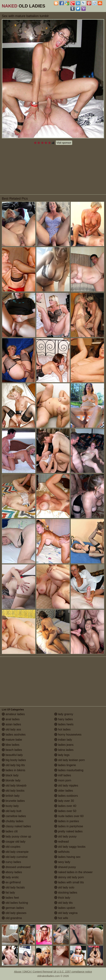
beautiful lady (12, 755)
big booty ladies (14, 760)
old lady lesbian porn (70, 760)
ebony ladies (12, 872)
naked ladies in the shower (73, 872)
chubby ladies (13, 821)
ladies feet (10, 898)
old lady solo (64, 887)
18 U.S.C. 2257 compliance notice (73, 972)
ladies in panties (67, 821)
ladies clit (10, 831)
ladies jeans (64, 745)
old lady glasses (14, 913)
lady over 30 (64, 801)
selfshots (62, 852)
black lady (10, 775)
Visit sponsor (64, 143)
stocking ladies (66, 893)
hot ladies (62, 729)
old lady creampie (15, 852)
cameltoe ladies (14, 816)
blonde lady (11, 780)
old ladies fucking (15, 903)
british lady (11, 796)
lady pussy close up (16, 836)
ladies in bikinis (14, 770)
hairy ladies (64, 719)
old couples (11, 847)
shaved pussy (65, 867)
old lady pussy (65, 836)
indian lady (63, 740)
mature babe (12, 740)
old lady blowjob (14, 786)
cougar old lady (14, 842)
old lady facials (13, 887)
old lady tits (63, 903)
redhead (61, 842)
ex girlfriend (11, 882)
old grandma (12, 918)
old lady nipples (66, 786)
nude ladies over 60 (69, 816)
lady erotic (10, 877)
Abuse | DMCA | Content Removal (33, 972)
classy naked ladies (16, 826)
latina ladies (64, 750)
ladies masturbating (69, 770)
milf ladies (63, 775)
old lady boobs (13, 791)
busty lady (10, 806)
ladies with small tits (69, 882)
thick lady (62, 898)
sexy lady (62, 862)
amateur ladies (13, 714)
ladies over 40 (65, 806)
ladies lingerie (65, 765)
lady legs (62, 755)
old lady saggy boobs (70, 847)
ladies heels (64, 724)
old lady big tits (13, 765)
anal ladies (11, 719)
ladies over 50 (65, 811)
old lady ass (11, 729)
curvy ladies (11, 862)
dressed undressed (16, 867)
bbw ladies (11, 745)
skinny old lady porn (69, 877)
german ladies (13, 908)
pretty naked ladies (68, 831)
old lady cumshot (15, 857)
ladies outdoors (66, 796)
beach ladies (12, 750)
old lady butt (12, 811)
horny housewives (68, 735)
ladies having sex (67, 857)
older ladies (64, 791)
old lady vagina (66, 913)
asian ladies (11, 724)
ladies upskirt (65, 908)
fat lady (8, 893)
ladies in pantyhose (69, 826)
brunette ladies (13, 801)
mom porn (63, 780)
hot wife (61, 918)
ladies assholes (14, 735)
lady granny (64, 714)
